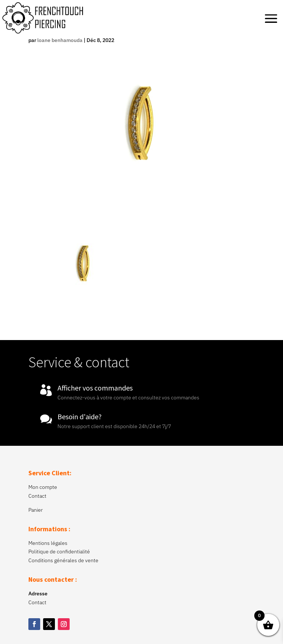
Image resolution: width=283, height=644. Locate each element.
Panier (36, 510)
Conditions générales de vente (63, 560)
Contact (37, 496)
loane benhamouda (60, 40)
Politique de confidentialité (59, 552)
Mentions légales (48, 543)
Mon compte (43, 487)
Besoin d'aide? (80, 416)
